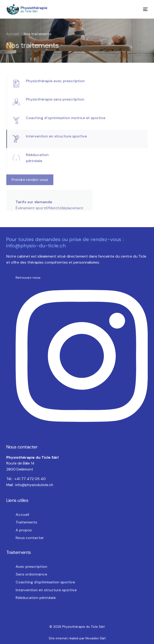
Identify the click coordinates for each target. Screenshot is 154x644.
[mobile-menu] (142, 9)
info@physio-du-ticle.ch (36, 246)
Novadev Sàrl (96, 638)
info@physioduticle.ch (34, 485)
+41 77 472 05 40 (30, 479)
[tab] (77, 84)
